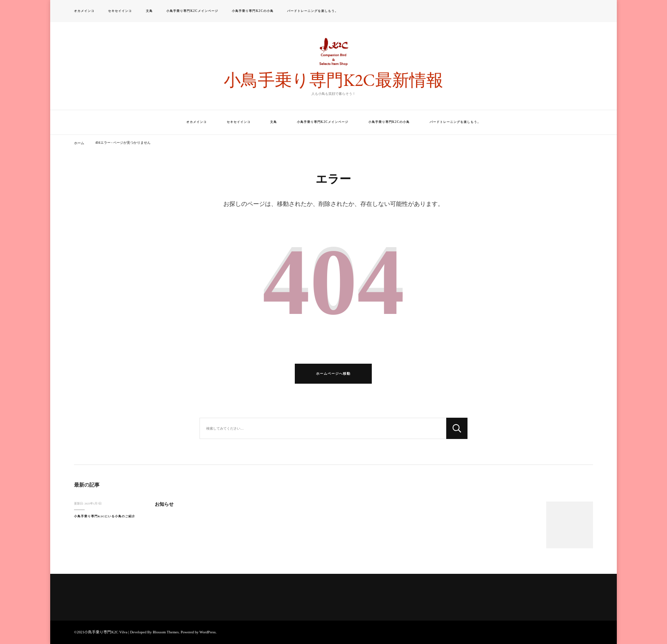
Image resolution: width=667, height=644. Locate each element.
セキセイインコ (120, 11)
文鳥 (149, 11)
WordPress (208, 632)
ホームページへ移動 (333, 374)
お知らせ (164, 504)
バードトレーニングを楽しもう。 (313, 11)
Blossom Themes (166, 632)
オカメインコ (84, 11)
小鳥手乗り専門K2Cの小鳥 (252, 11)
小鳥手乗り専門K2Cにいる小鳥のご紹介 (105, 516)
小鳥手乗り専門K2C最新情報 (333, 80)
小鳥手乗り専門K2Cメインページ (192, 11)
